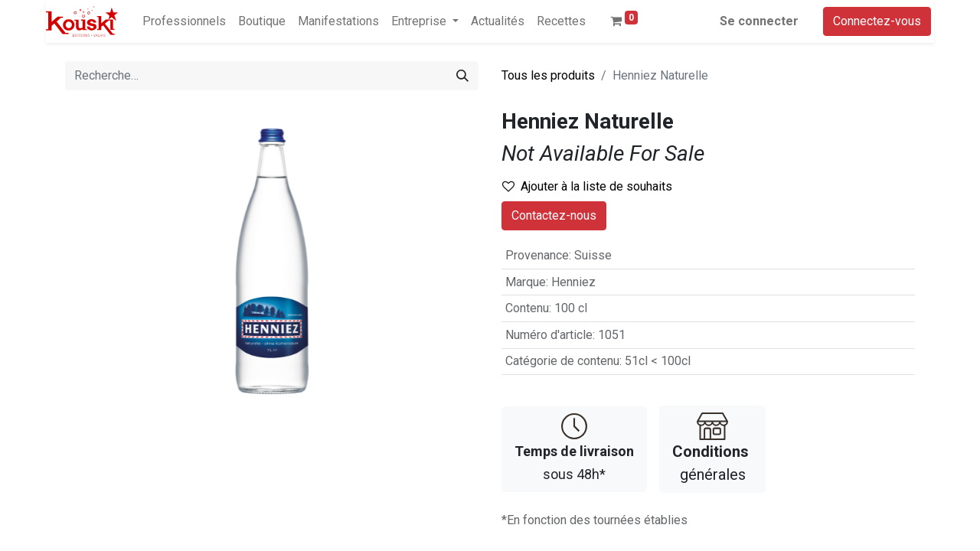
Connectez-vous (877, 21)
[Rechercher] (462, 76)
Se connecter (759, 21)
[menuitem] (184, 21)
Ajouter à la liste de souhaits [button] (587, 186)
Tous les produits (548, 75)
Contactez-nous (554, 215)
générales (712, 448)
